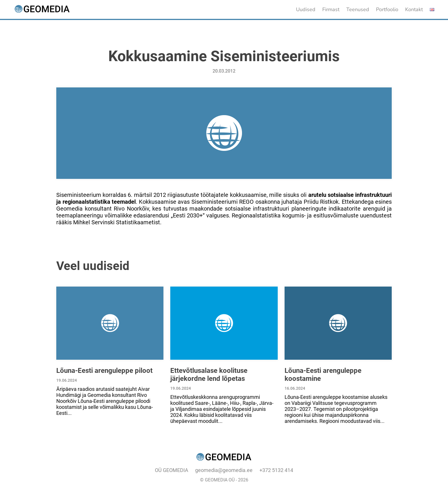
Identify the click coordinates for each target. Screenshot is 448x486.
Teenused (358, 9)
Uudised (306, 9)
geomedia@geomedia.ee (224, 470)
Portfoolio (387, 9)
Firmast (331, 9)
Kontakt (414, 9)
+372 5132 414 (276, 470)
